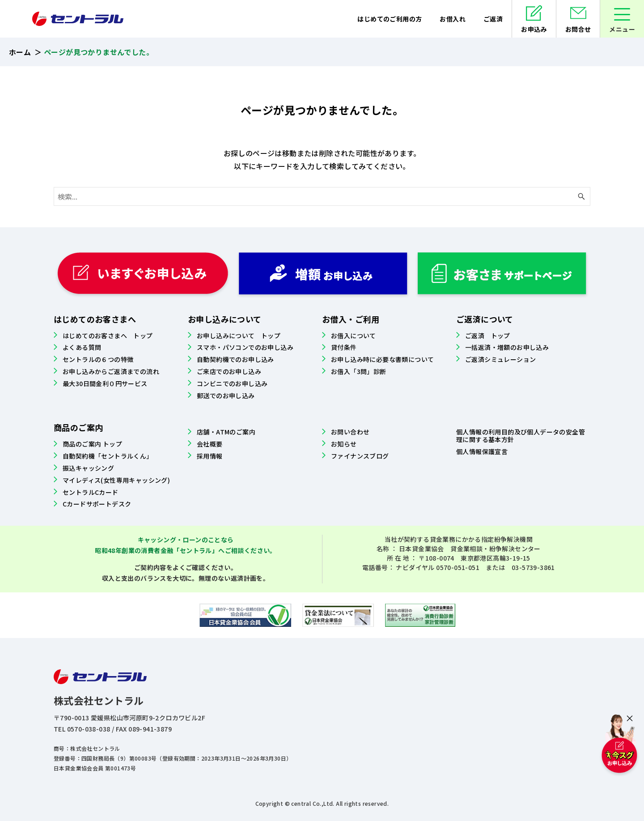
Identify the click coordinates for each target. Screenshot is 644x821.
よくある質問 (82, 347)
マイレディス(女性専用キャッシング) (116, 480)
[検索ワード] (322, 196)
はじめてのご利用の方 (390, 19)
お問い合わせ (350, 432)
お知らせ (344, 444)
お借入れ (453, 19)
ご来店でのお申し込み (229, 371)
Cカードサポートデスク (97, 504)
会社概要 (210, 444)
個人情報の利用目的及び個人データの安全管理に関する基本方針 (521, 436)
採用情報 (210, 456)
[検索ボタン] (581, 196)
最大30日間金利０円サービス (105, 383)
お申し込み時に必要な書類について (382, 359)
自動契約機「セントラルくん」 (108, 456)
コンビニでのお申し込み (232, 383)
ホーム (20, 52)
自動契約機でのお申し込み (235, 359)
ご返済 (493, 19)
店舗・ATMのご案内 (226, 432)
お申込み (534, 29)
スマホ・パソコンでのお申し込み (245, 347)
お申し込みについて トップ (239, 336)
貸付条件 (344, 347)
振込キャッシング (88, 468)
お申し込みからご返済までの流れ (111, 371)
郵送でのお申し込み (226, 396)
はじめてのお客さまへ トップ (108, 336)
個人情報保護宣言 (482, 451)
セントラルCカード (91, 492)
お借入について (354, 336)
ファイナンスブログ (360, 456)
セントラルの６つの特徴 (98, 359)
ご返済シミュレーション (500, 359)
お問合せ (578, 29)
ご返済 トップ (488, 336)
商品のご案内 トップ (92, 444)
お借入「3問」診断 (359, 371)
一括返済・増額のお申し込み (507, 347)
